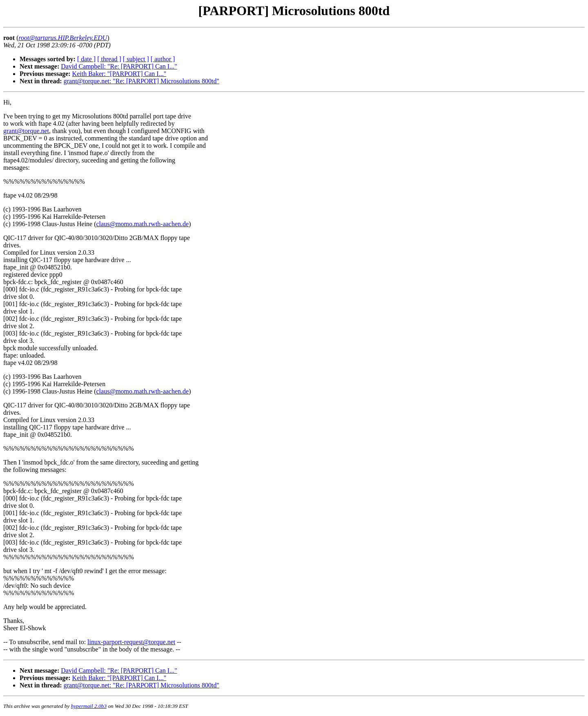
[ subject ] (136, 59)
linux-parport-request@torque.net (131, 642)
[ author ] (163, 59)
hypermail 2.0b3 (89, 706)
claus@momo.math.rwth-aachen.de (143, 224)
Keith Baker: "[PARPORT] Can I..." (119, 74)
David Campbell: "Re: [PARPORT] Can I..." (119, 66)
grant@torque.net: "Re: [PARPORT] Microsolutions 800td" (141, 81)
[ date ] (86, 59)
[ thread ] (109, 59)
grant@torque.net (26, 131)
